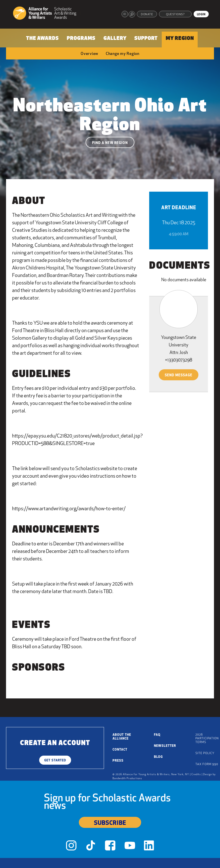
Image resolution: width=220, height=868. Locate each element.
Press (118, 761)
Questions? (175, 15)
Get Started (55, 761)
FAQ (157, 735)
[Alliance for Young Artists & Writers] (47, 14)
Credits (196, 775)
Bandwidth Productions (127, 779)
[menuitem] (43, 40)
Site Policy (205, 753)
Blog (158, 757)
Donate (147, 15)
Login (201, 15)
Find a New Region (110, 143)
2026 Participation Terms (207, 739)
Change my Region (123, 54)
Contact (120, 750)
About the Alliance (122, 737)
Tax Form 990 (207, 764)
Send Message (179, 375)
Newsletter (165, 746)
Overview (89, 54)
